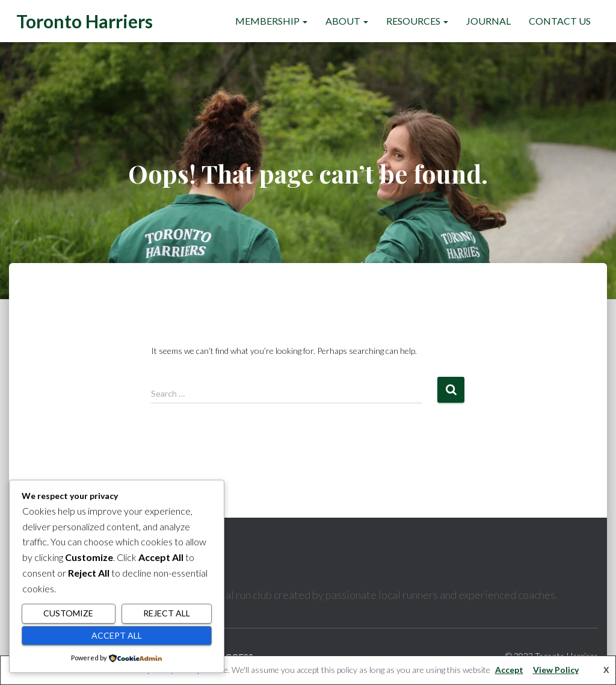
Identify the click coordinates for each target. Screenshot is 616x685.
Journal (488, 21)
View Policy (556, 670)
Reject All (167, 613)
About (347, 21)
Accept (509, 670)
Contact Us (560, 21)
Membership (271, 21)
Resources (417, 21)
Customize (68, 613)
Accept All (117, 635)
